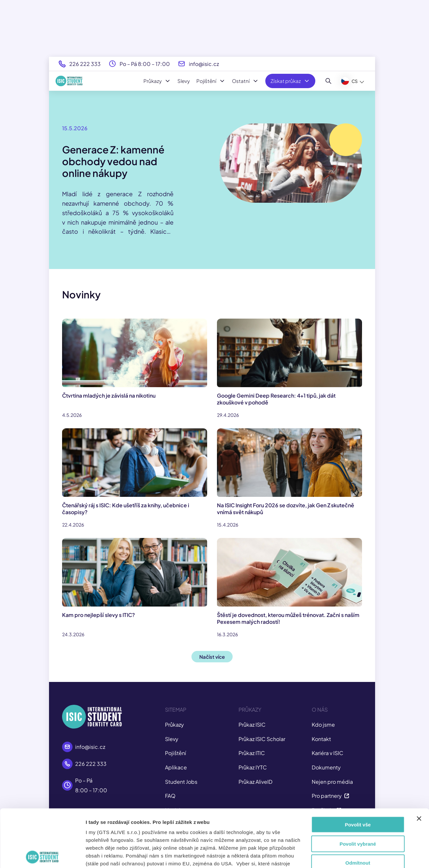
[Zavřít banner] (419, 761)
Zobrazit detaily (355, 855)
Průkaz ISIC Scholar (262, 739)
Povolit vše (358, 767)
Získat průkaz (290, 81)
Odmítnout (358, 805)
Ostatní (245, 81)
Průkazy (157, 81)
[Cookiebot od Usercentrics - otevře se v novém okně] (42, 855)
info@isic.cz (204, 64)
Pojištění (211, 81)
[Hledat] (329, 81)
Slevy (184, 81)
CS (349, 81)
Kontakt (321, 739)
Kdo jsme (323, 725)
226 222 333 (85, 64)
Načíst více (212, 657)
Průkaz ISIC (252, 725)
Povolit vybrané (358, 786)
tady (239, 830)
